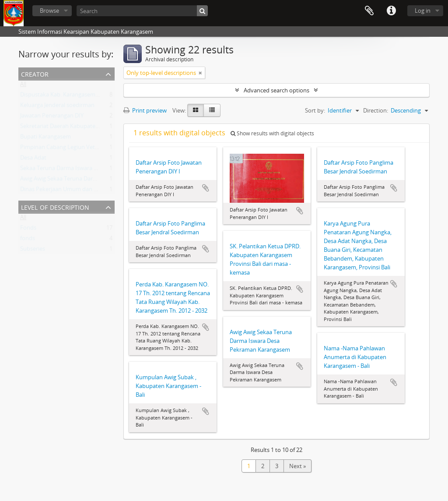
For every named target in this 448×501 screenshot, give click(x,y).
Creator (35, 73)
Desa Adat (33, 159)
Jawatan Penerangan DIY (52, 117)
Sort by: (315, 110)
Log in (423, 11)
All (23, 86)
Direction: (376, 110)
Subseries (33, 250)
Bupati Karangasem (45, 138)
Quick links (391, 11)
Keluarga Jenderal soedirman (57, 107)
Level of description (55, 206)
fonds (28, 240)
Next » (297, 466)
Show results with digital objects (272, 133)
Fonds (28, 229)
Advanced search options (276, 90)
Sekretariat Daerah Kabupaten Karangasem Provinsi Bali (93, 128)
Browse (49, 11)
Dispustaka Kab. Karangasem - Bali (65, 96)
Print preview (145, 110)
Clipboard (369, 11)
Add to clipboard (206, 188)
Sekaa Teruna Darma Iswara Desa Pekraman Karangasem (94, 170)
